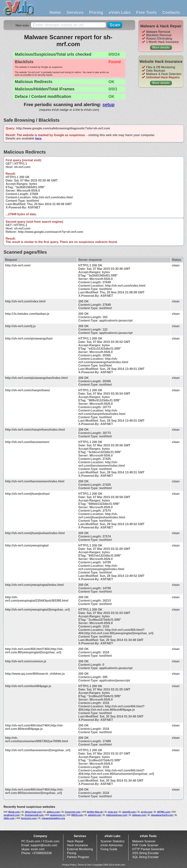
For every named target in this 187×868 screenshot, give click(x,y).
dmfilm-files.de (95, 812)
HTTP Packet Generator (148, 849)
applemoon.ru (57, 815)
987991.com (164, 812)
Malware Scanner (144, 841)
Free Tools (147, 12)
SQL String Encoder (146, 857)
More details (161, 48)
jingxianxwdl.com (34, 815)
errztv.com (147, 812)
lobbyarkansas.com (117, 815)
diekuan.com (139, 815)
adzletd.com (94, 815)
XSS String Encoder (146, 853)
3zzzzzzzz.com (29, 818)
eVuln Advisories (112, 845)
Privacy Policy (69, 865)
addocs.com (53, 812)
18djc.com (9, 818)
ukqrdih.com (129, 812)
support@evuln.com (44, 845)
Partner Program (78, 857)
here (38, 138)
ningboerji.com (12, 815)
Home (55, 12)
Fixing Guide (109, 849)
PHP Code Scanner (145, 845)
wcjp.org (113, 812)
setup (108, 105)
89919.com (77, 815)
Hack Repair (75, 841)
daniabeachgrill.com (162, 815)
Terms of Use (84, 865)
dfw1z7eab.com (33, 812)
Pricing (96, 12)
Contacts (171, 12)
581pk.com (14, 812)
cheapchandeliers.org (53, 818)
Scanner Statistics (113, 841)
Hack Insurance (77, 845)
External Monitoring (80, 849)
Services (75, 12)
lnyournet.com (73, 812)
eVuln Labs (120, 12)
